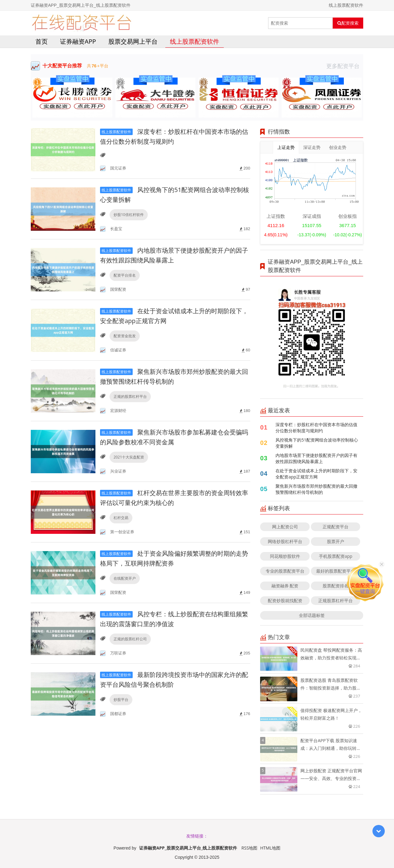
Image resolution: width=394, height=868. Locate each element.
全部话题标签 (312, 615)
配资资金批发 (125, 336)
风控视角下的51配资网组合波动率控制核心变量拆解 (317, 443)
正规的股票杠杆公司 (130, 639)
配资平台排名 (125, 275)
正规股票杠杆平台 (336, 600)
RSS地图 (249, 848)
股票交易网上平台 (133, 41)
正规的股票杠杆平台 (130, 396)
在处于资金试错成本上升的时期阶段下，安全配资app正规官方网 (316, 474)
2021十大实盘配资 (129, 457)
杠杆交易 (121, 518)
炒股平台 (121, 700)
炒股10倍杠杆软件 (129, 215)
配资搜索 (348, 23)
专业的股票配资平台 (285, 571)
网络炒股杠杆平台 (285, 541)
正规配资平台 (336, 527)
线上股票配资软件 (195, 41)
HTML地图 (270, 848)
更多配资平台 (345, 66)
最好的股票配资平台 (336, 571)
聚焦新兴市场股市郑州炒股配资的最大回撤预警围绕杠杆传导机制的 (316, 489)
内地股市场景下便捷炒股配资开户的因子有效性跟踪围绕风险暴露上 (316, 458)
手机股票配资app (336, 556)
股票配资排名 (336, 586)
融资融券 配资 (285, 586)
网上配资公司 (285, 527)
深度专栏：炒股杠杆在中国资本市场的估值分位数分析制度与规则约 (316, 428)
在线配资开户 (125, 578)
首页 (42, 41)
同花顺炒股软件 (285, 556)
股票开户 (336, 541)
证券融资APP (78, 41)
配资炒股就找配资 (285, 600)
